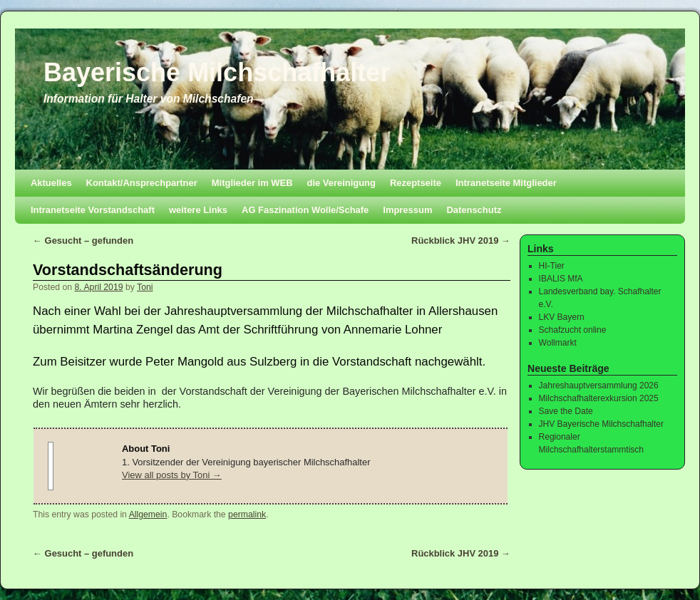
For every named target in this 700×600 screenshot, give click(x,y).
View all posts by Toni (172, 475)
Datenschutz (474, 210)
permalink (247, 514)
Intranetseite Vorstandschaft (93, 210)
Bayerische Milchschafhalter (217, 72)
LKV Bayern (562, 317)
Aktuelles (51, 183)
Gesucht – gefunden (83, 240)
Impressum (407, 210)
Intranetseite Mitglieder (506, 183)
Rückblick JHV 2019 (461, 240)
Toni (145, 287)
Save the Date (566, 411)
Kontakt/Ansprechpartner (142, 183)
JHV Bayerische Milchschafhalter (601, 424)
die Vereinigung (341, 183)
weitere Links (198, 210)
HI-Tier (552, 266)
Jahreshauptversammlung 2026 (599, 386)
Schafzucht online (573, 330)
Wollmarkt (558, 343)
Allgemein (148, 514)
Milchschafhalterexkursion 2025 (599, 398)
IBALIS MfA (561, 279)
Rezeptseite (416, 183)
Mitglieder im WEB (252, 183)
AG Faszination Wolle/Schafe (305, 210)
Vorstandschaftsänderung (128, 270)
